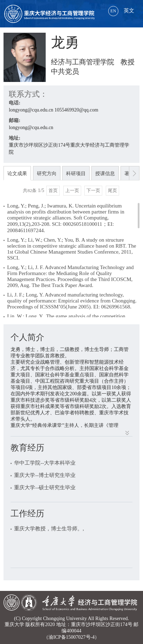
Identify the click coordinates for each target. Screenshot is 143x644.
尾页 (112, 190)
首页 (53, 190)
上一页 (72, 190)
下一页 (93, 190)
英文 (121, 11)
